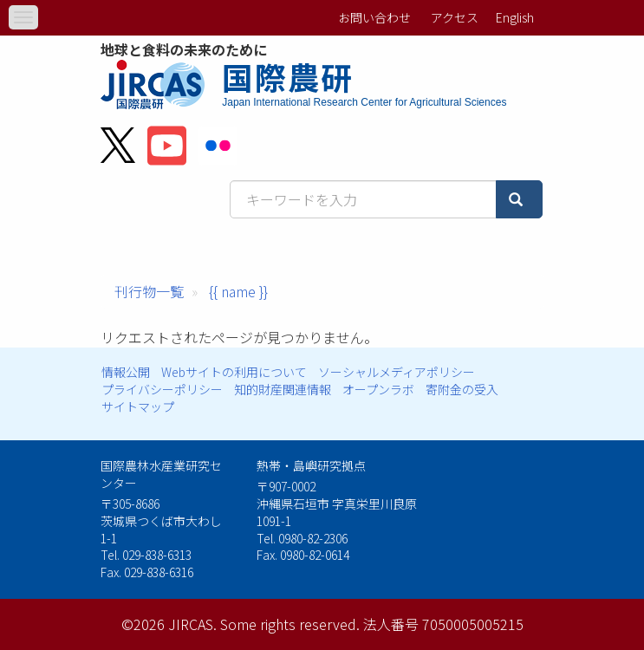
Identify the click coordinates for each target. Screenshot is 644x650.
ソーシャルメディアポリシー (397, 372)
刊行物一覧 (149, 291)
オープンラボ (378, 389)
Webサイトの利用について (234, 372)
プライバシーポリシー (162, 389)
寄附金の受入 (462, 389)
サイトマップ (138, 406)
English (515, 17)
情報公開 (126, 372)
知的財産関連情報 (283, 389)
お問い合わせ (374, 17)
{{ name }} (238, 291)
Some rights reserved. (290, 624)
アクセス (455, 17)
